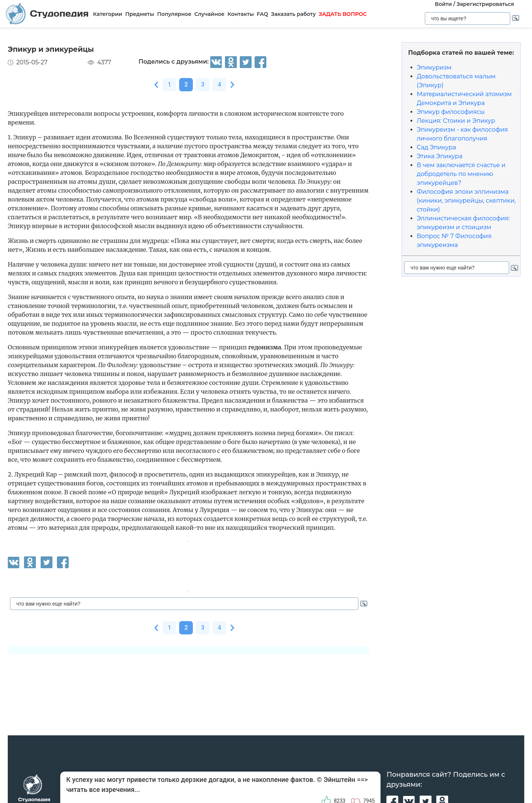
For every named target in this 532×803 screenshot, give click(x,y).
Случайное (209, 14)
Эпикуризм (434, 67)
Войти (443, 4)
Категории (108, 14)
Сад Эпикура (436, 147)
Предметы (140, 14)
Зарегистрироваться (485, 4)
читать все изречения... (103, 790)
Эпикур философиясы (451, 112)
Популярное (174, 14)
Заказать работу (294, 14)
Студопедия (47, 13)
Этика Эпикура (440, 156)
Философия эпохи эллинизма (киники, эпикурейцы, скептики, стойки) (466, 201)
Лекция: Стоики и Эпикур (456, 121)
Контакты (241, 14)
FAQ (262, 14)
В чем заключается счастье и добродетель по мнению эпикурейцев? (461, 174)
